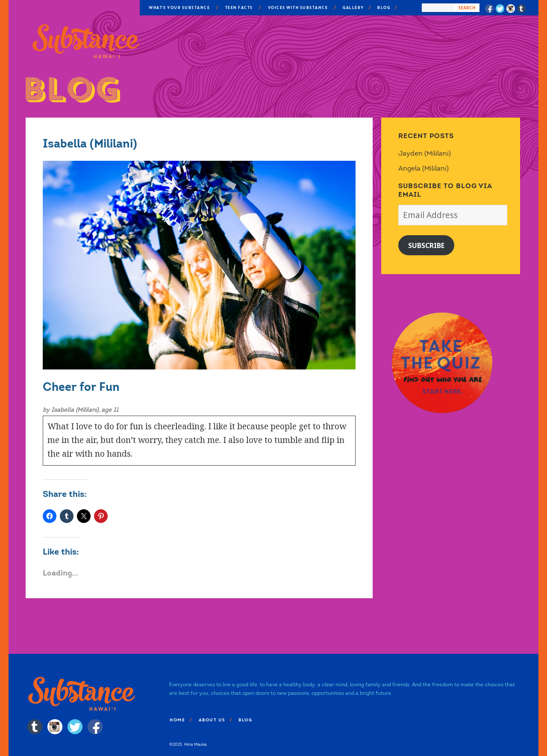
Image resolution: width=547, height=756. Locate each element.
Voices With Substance (298, 8)
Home (177, 720)
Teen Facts (239, 8)
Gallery (353, 8)
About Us (212, 720)
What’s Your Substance (179, 8)
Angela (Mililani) (423, 168)
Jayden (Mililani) (425, 153)
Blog (383, 8)
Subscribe (426, 245)
